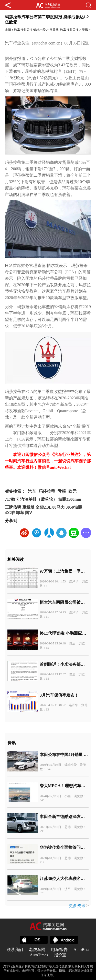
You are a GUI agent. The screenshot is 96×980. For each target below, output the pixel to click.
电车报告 (59, 950)
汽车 (32, 491)
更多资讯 (77, 906)
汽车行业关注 (23, 30)
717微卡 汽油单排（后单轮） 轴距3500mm (43, 499)
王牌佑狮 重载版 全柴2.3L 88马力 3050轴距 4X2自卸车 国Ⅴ (44, 510)
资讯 (85, 30)
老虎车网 (37, 950)
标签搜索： (15, 491)
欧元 (72, 491)
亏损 (62, 491)
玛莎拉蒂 (47, 491)
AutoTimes (39, 955)
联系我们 (15, 950)
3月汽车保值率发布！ (59, 695)
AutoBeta (81, 950)
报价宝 (60, 955)
